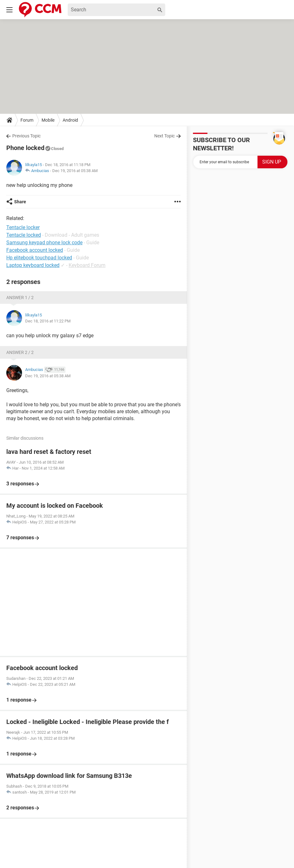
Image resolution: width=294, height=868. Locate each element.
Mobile (48, 120)
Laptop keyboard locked (33, 265)
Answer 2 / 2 (20, 352)
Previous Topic (26, 136)
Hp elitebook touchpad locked (39, 258)
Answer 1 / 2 (20, 298)
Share (20, 202)
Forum (27, 120)
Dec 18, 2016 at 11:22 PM (48, 321)
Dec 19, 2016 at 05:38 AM (75, 171)
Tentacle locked (24, 235)
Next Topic (164, 136)
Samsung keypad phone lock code (44, 243)
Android (70, 120)
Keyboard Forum (87, 265)
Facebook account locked (35, 250)
